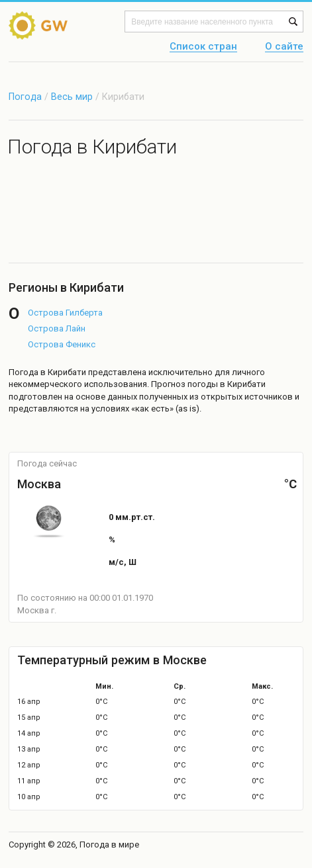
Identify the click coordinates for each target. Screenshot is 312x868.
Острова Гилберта (65, 313)
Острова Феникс (62, 344)
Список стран (203, 47)
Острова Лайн (57, 328)
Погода (25, 97)
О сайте (284, 47)
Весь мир (72, 97)
